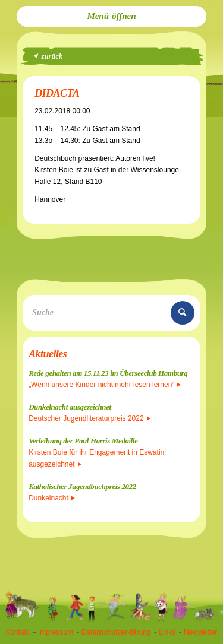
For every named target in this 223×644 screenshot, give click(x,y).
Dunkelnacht (52, 498)
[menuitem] (111, 16)
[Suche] (111, 313)
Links (167, 632)
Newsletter (201, 632)
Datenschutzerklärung (116, 632)
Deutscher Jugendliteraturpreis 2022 (89, 418)
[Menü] (111, 16)
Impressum (56, 632)
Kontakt (18, 632)
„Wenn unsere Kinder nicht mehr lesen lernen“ (105, 385)
